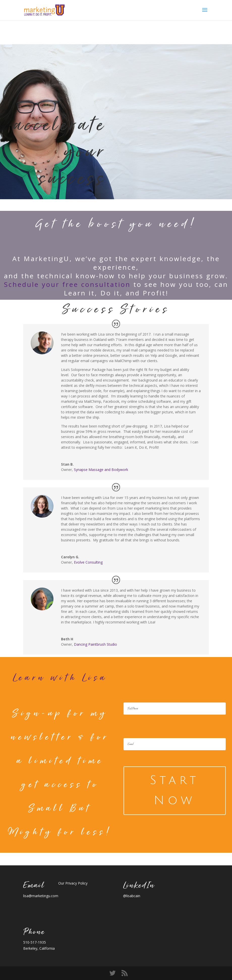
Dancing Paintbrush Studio (95, 644)
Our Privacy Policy (73, 883)
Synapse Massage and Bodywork (101, 470)
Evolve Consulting (88, 562)
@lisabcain (132, 896)
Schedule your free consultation (67, 284)
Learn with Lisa (60, 678)
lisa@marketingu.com (41, 896)
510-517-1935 (35, 942)
